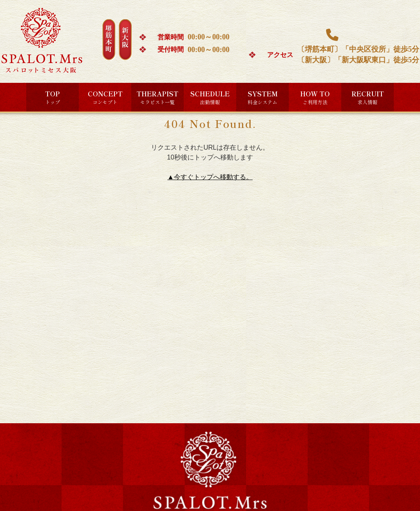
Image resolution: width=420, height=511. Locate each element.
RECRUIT (368, 97)
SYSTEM (263, 97)
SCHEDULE (210, 97)
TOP (52, 97)
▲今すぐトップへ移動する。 (210, 177)
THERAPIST (157, 97)
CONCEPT (105, 97)
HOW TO (315, 97)
